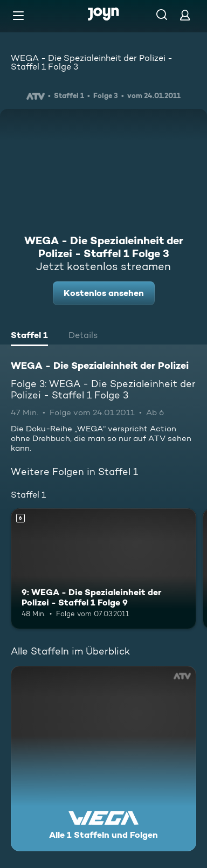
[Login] (185, 15)
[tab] (29, 336)
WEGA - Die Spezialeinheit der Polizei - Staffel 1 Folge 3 (92, 62)
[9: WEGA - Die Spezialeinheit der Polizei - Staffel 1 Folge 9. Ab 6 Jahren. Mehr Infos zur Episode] (103, 569)
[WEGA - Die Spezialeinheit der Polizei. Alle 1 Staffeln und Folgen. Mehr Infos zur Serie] (103, 759)
